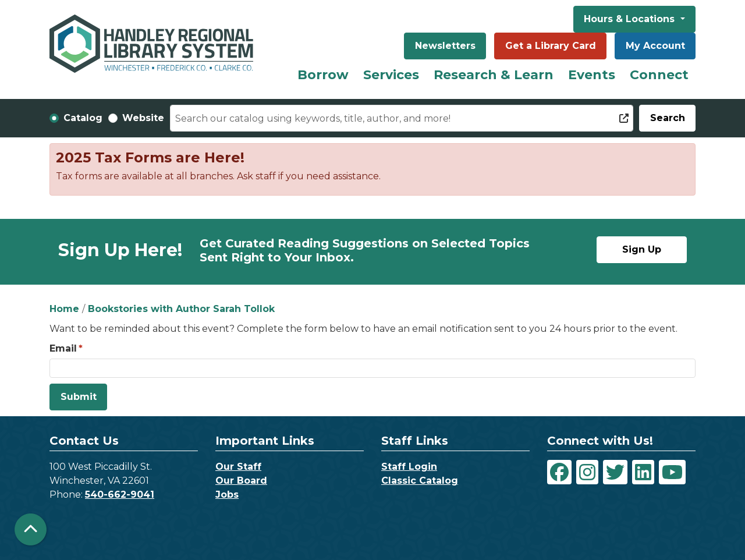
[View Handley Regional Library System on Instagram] (587, 472)
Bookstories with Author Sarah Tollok (181, 309)
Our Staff (238, 467)
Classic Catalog (420, 481)
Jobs (227, 495)
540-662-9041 (120, 495)
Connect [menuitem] (659, 75)
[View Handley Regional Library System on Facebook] (559, 472)
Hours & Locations (631, 19)
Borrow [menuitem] (323, 75)
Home (64, 309)
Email (63, 348)
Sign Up (642, 249)
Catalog (83, 118)
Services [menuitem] (391, 75)
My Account (655, 46)
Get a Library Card (551, 46)
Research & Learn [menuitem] (494, 75)
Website (143, 118)
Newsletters (445, 46)
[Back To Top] (31, 529)
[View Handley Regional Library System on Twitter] (615, 472)
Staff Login (409, 467)
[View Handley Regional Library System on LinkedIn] (643, 472)
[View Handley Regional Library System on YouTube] (672, 472)
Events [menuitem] (592, 75)
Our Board (241, 481)
